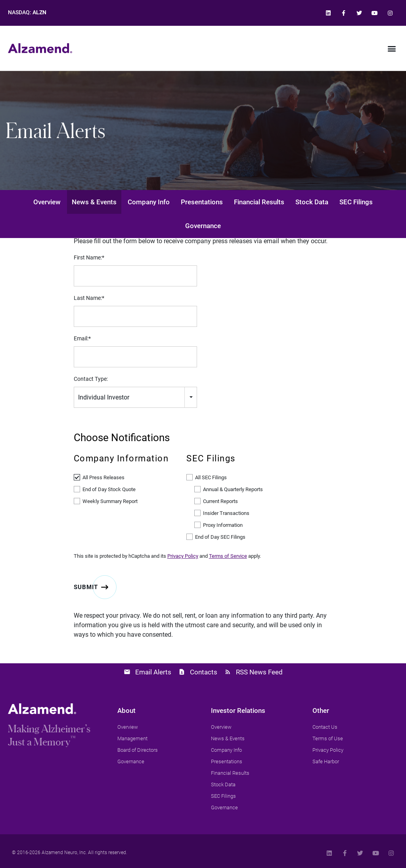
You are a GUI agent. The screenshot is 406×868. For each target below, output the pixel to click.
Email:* (82, 338)
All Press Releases (103, 477)
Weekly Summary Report (110, 501)
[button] (392, 48)
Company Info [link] (149, 202)
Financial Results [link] (259, 202)
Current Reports (220, 501)
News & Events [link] (94, 202)
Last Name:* (89, 298)
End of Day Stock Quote (109, 489)
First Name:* (89, 257)
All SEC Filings (211, 477)
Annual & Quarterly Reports (233, 489)
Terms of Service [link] (228, 556)
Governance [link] (203, 226)
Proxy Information (223, 525)
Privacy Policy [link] (183, 556)
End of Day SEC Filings (220, 537)
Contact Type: (91, 379)
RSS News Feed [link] (259, 672)
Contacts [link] (204, 672)
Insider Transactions (226, 513)
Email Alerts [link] (153, 672)
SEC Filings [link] (356, 202)
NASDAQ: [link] (27, 12)
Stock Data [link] (312, 202)
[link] (328, 13)
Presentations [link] (202, 202)
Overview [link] (47, 202)
